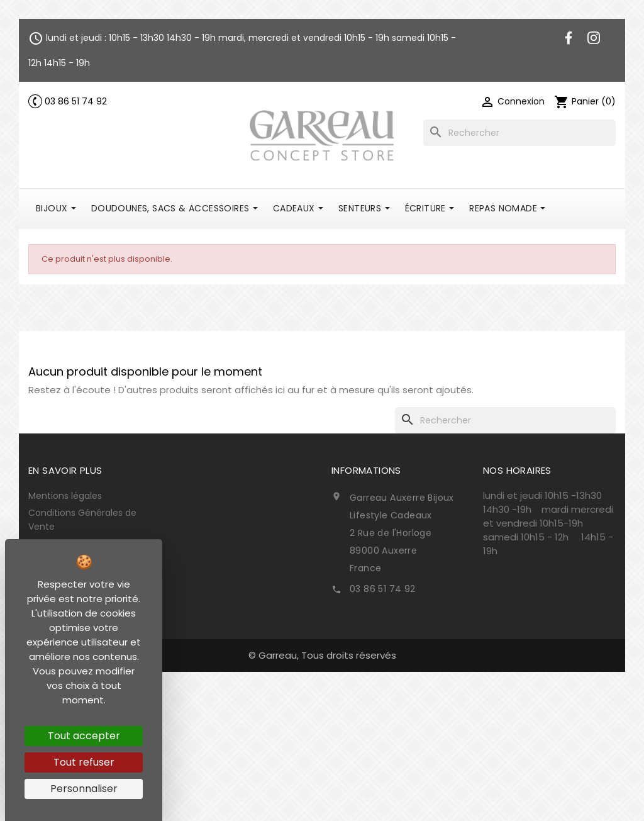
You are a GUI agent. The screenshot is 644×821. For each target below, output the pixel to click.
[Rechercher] (519, 133)
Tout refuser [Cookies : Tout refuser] (84, 762)
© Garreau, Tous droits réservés (322, 655)
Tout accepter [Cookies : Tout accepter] (84, 736)
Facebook (569, 38)
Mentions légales (65, 496)
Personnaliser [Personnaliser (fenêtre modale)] (84, 789)
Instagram (594, 38)
